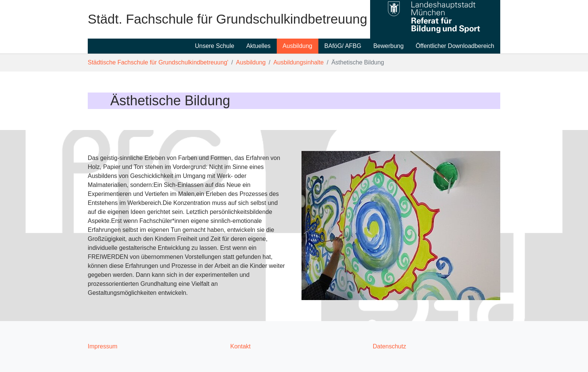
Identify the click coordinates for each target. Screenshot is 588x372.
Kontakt (240, 346)
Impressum (103, 346)
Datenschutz (389, 346)
